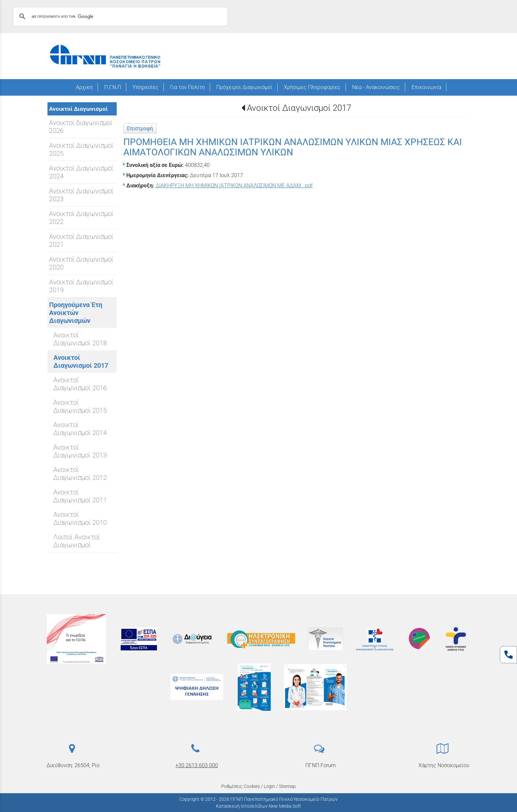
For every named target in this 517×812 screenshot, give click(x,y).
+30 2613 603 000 (197, 765)
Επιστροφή (140, 128)
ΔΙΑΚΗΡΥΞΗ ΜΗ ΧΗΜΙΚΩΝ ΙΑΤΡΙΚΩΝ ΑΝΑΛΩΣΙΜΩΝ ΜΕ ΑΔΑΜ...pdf (234, 186)
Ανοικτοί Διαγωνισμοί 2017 (299, 108)
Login (269, 786)
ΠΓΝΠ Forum (320, 765)
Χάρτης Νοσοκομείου (444, 765)
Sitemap (287, 786)
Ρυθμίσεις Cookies (241, 786)
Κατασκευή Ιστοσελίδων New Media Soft (258, 806)
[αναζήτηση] (119, 16)
